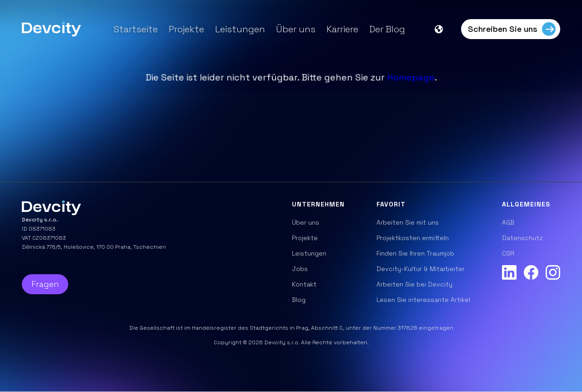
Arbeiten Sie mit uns (408, 222)
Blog (299, 300)
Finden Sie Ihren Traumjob (415, 253)
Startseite (136, 29)
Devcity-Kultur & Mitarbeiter (421, 269)
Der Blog (387, 29)
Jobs (300, 269)
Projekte (186, 29)
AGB (508, 222)
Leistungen (240, 29)
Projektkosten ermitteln (413, 238)
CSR (508, 253)
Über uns (296, 29)
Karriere (342, 29)
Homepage (411, 77)
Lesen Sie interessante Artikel (423, 300)
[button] (443, 29)
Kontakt (304, 284)
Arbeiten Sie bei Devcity (414, 284)
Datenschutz (522, 238)
